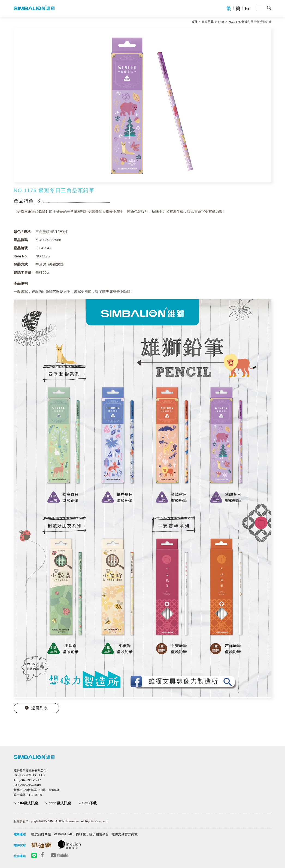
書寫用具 (208, 22)
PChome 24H (63, 834)
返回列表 (40, 708)
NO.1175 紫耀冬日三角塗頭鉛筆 (250, 22)
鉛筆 (221, 22)
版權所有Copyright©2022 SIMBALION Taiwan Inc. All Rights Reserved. (61, 821)
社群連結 (20, 856)
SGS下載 (90, 803)
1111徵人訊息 (60, 803)
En (248, 9)
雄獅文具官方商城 (125, 834)
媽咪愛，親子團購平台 (92, 834)
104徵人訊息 (28, 803)
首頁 (194, 22)
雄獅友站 (20, 845)
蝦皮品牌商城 (41, 834)
